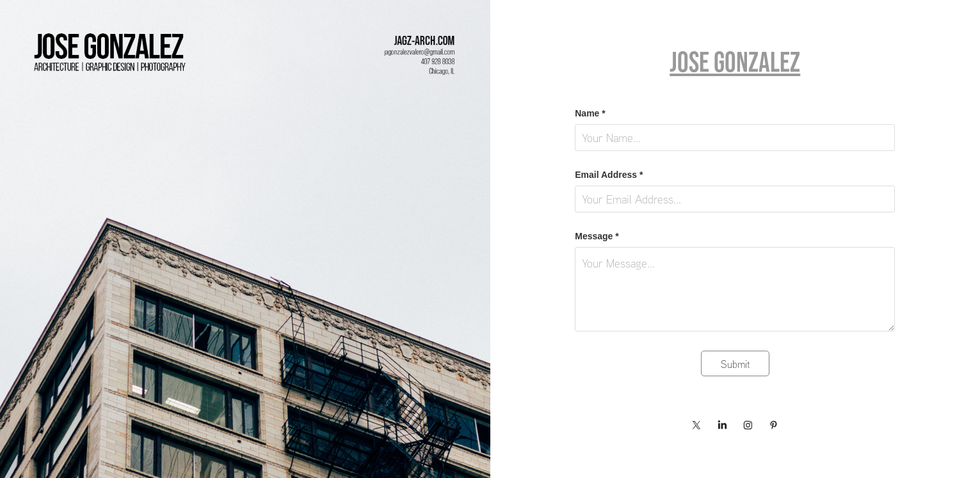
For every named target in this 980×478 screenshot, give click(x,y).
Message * (597, 236)
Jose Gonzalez (735, 62)
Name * (590, 113)
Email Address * (609, 175)
